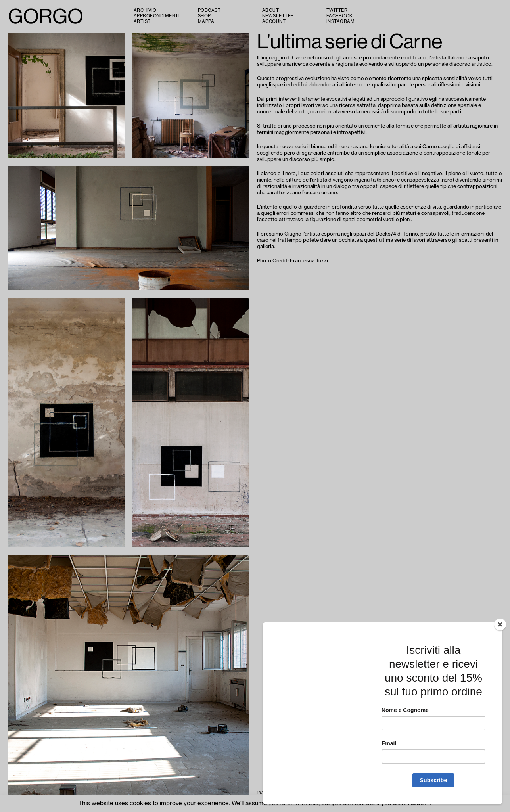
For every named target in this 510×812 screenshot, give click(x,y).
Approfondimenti (157, 16)
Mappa (206, 22)
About (271, 11)
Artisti (143, 22)
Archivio (145, 11)
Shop (204, 16)
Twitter (337, 11)
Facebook (340, 16)
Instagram (341, 22)
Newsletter (278, 16)
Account (274, 22)
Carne (299, 58)
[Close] (500, 624)
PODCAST (209, 11)
